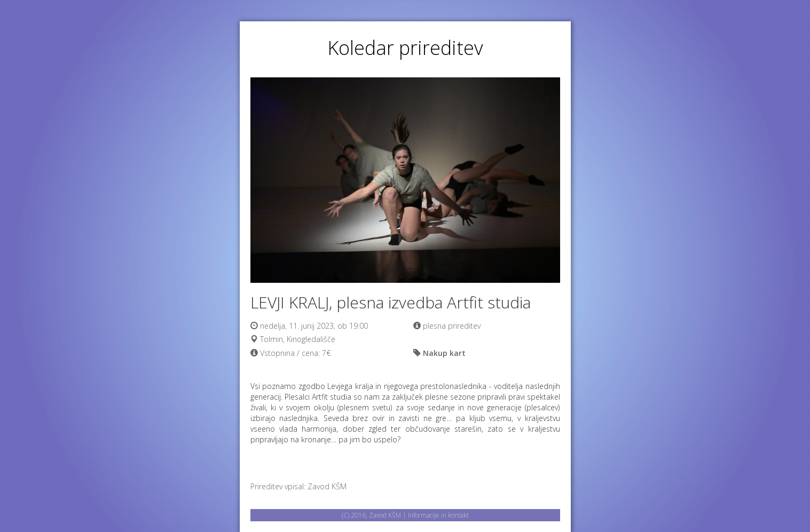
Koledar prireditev (405, 48)
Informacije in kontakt (438, 515)
